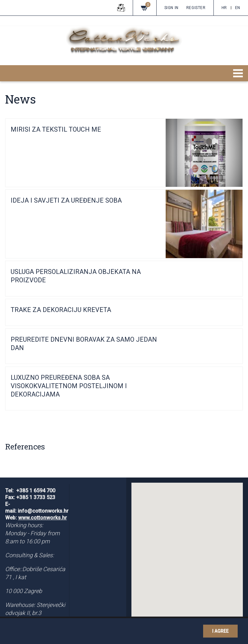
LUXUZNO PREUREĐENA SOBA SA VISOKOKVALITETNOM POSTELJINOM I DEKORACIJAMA (69, 386)
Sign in (171, 8)
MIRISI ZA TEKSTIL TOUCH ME (56, 129)
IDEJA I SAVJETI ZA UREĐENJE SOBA (66, 200)
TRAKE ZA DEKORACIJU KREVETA (61, 310)
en (238, 8)
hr (224, 8)
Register (196, 8)
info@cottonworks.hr (43, 511)
